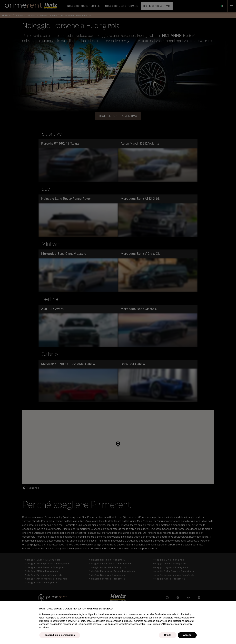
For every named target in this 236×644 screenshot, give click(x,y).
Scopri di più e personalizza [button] (60, 635)
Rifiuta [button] (168, 635)
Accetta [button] (187, 635)
